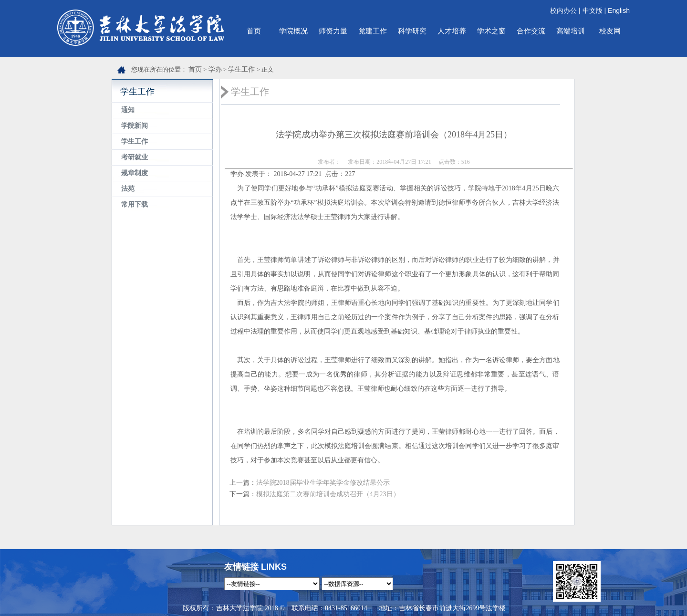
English (619, 10)
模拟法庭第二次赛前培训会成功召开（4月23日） (328, 494)
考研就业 (135, 157)
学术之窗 (491, 31)
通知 (128, 110)
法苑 (128, 189)
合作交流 (531, 31)
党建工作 (373, 31)
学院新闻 (135, 126)
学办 (215, 69)
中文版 (593, 10)
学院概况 (293, 31)
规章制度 (135, 173)
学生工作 (241, 69)
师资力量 (333, 31)
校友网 (610, 31)
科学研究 (412, 31)
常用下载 (135, 204)
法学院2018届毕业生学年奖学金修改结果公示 (323, 483)
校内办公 (563, 10)
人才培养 (452, 31)
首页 (254, 31)
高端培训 (571, 31)
